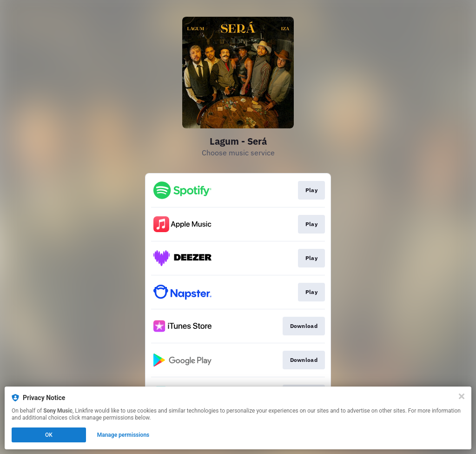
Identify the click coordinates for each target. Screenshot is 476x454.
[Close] (462, 396)
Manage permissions (123, 435)
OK (49, 435)
